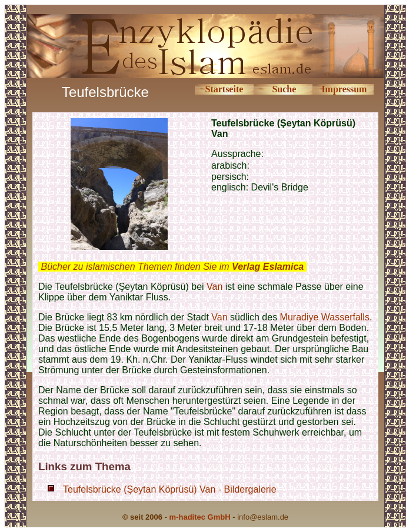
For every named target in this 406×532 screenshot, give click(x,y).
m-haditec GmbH (200, 517)
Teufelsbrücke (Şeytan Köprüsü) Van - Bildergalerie (170, 489)
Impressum (344, 89)
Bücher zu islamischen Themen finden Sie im (172, 267)
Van (214, 287)
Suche (284, 89)
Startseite (224, 89)
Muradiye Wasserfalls (325, 317)
